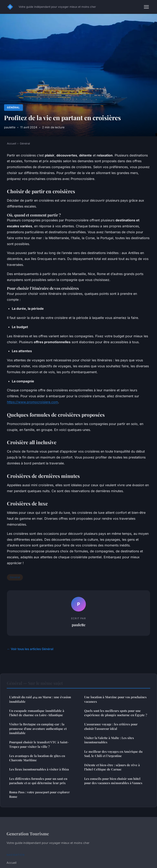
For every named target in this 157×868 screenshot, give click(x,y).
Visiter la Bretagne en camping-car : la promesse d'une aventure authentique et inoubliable (38, 729)
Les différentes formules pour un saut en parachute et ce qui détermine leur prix (38, 781)
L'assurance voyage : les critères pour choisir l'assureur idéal (111, 726)
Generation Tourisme (28, 834)
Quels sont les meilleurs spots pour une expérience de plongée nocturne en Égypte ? (116, 713)
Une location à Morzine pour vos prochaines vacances (115, 699)
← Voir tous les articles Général (30, 649)
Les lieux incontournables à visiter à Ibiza (39, 769)
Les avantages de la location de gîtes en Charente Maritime (37, 758)
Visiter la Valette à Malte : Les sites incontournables (109, 740)
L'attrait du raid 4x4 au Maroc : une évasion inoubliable (40, 699)
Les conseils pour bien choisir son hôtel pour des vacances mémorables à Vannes (113, 781)
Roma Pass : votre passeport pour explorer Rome (39, 794)
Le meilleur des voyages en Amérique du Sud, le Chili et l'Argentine (113, 754)
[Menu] (146, 7)
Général (13, 107)
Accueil (12, 143)
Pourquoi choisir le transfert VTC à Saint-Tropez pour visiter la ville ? (39, 744)
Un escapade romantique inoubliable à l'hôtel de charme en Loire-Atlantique (37, 713)
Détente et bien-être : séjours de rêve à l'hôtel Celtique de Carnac (112, 767)
